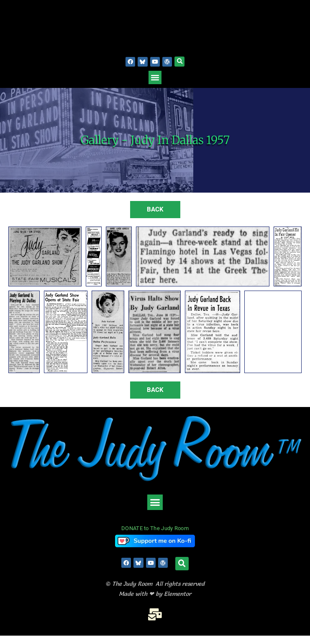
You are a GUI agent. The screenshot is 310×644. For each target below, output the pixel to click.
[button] (179, 62)
